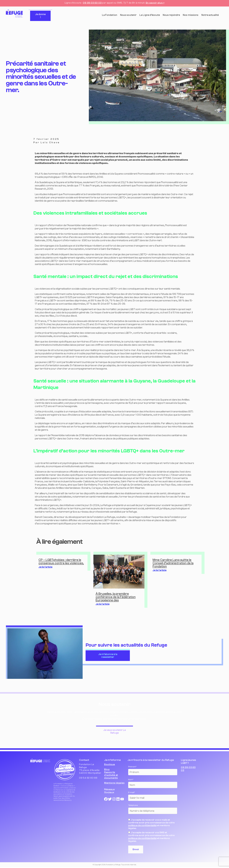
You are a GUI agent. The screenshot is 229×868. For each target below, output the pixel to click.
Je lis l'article (45, 567)
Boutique (110, 764)
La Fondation (110, 15)
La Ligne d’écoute (150, 15)
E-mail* (132, 792)
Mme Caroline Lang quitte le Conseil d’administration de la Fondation (173, 563)
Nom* (131, 780)
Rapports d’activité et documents (111, 775)
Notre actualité (210, 15)
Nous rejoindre (171, 15)
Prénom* (132, 767)
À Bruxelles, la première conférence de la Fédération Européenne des (116, 597)
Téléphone (133, 805)
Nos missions (191, 15)
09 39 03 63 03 (92, 3)
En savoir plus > (155, 3)
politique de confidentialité (142, 825)
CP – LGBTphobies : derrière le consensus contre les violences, (61, 561)
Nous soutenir (128, 15)
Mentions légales (114, 783)
